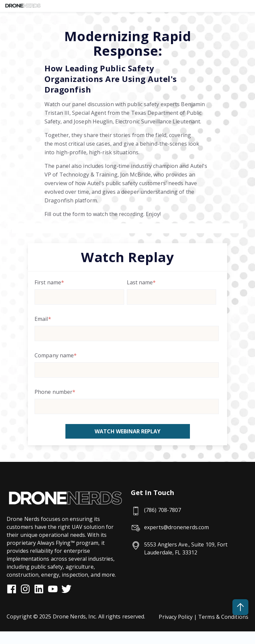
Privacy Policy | (178, 617)
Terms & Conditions (223, 617)
